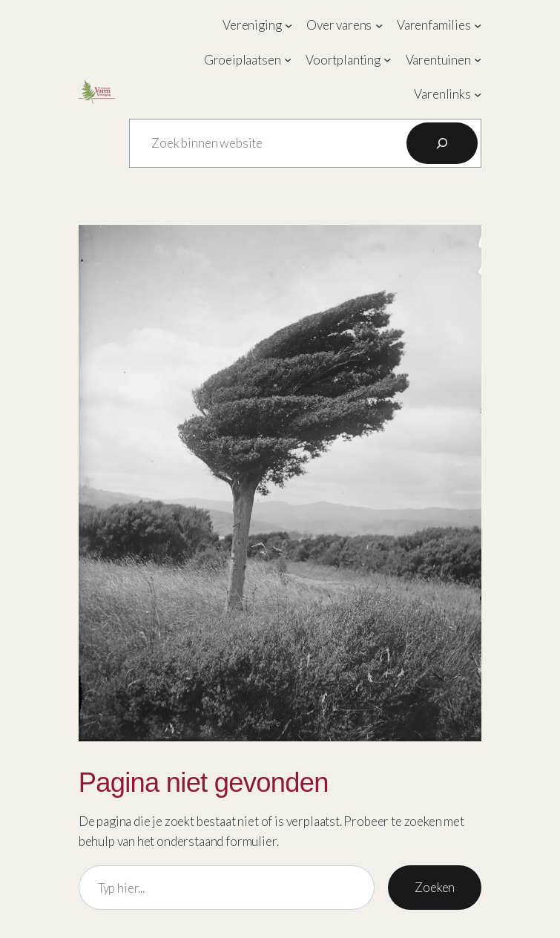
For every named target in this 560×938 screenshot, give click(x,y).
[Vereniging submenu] (289, 25)
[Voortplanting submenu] (387, 59)
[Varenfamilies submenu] (478, 25)
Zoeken (435, 887)
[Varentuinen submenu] (478, 59)
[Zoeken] (442, 143)
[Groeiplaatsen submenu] (288, 59)
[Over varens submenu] (379, 25)
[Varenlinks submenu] (478, 94)
